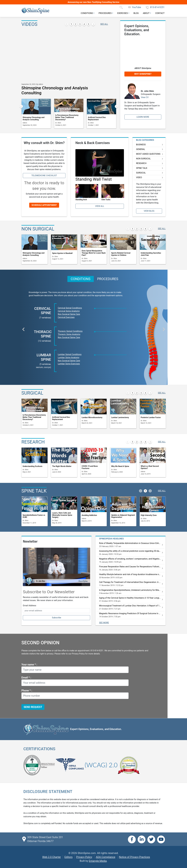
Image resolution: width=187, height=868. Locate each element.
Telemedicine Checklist (44, 175)
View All (100, 206)
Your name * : (29, 665)
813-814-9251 (155, 7)
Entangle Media (98, 861)
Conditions (87, 13)
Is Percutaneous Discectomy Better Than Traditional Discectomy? (67, 117)
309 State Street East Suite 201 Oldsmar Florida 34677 (45, 839)
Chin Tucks (106, 200)
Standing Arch (81, 200)
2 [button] (76, 24)
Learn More (143, 117)
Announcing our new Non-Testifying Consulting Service (94, 2)
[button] (67, 24)
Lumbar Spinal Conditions (70, 354)
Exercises (123, 13)
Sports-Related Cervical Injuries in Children (121, 254)
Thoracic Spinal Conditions (70, 331)
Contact (160, 13)
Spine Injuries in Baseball (62, 253)
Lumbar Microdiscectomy (92, 417)
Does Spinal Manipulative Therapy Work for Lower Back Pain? (94, 253)
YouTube (135, 7)
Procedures (105, 13)
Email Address (29, 606)
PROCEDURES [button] (108, 279)
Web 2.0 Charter (51, 857)
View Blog (149, 211)
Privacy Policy (84, 857)
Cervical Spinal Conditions (70, 308)
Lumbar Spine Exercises (69, 364)
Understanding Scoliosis (32, 466)
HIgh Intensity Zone (149, 515)
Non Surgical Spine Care (69, 314)
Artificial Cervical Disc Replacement (97, 118)
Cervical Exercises (66, 317)
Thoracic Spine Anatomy (69, 334)
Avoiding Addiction (89, 515)
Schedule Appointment (44, 205)
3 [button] (80, 24)
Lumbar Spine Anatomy (69, 358)
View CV (145, 97)
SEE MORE (104, 623)
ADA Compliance (106, 857)
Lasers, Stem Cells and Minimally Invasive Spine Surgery (62, 515)
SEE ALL (104, 24)
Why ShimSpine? (143, 74)
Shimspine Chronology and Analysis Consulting (34, 118)
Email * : (26, 678)
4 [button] (84, 24)
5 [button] (89, 24)
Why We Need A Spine (120, 466)
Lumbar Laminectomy (120, 417)
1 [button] (71, 24)
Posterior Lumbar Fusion (151, 417)
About (146, 13)
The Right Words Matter (62, 466)
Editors (68, 857)
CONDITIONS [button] (81, 279)
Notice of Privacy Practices (134, 857)
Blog (136, 13)
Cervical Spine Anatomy (69, 311)
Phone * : (27, 691)
